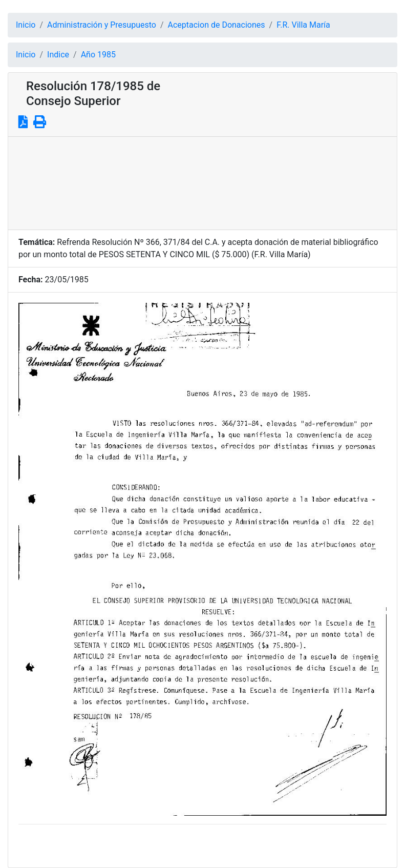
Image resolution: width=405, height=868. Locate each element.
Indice (58, 55)
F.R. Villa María (303, 25)
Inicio (26, 25)
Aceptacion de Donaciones (217, 25)
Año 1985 (98, 55)
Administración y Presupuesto (102, 25)
